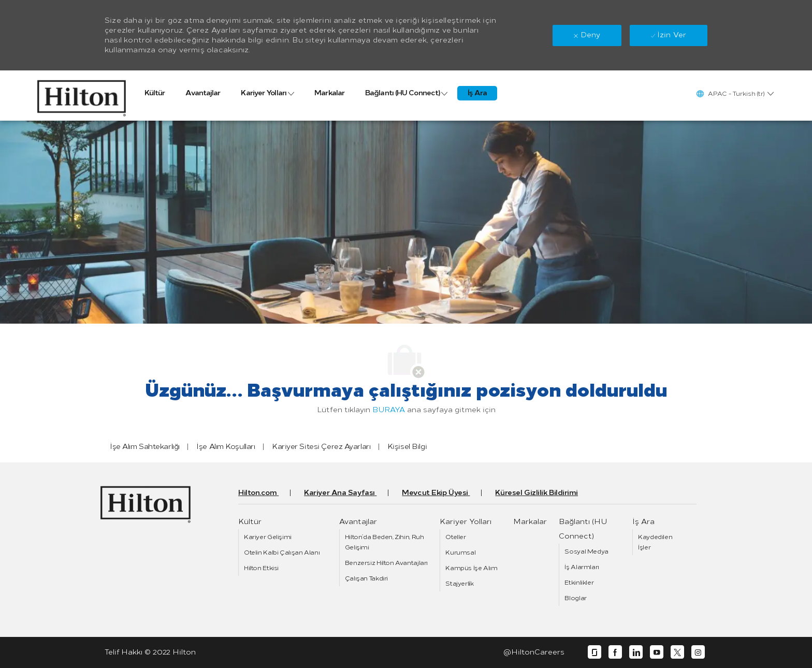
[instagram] (698, 652)
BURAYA (389, 410)
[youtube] (657, 652)
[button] (735, 93)
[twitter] (677, 652)
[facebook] (615, 652)
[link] (82, 96)
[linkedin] (636, 652)
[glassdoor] (594, 652)
